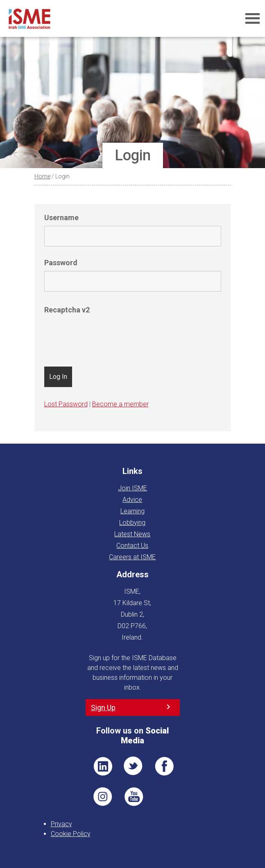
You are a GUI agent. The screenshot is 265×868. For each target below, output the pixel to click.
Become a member (120, 404)
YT (134, 797)
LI (103, 766)
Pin (103, 797)
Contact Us (132, 546)
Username (61, 218)
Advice (132, 500)
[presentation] (106, 334)
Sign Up (103, 707)
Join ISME (132, 488)
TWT (134, 766)
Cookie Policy (71, 834)
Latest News (132, 534)
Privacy (61, 824)
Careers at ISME (132, 557)
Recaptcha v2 (67, 310)
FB (164, 766)
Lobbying (132, 523)
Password (61, 263)
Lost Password (66, 404)
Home (42, 176)
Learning (132, 511)
